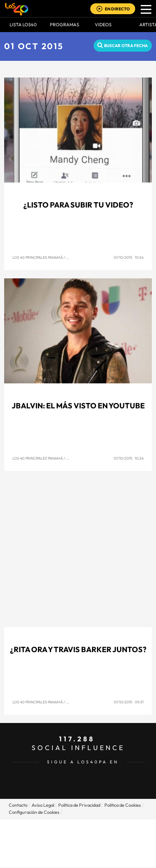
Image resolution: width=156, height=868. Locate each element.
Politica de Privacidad (79, 805)
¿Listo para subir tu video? (78, 205)
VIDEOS (103, 25)
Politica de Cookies (123, 805)
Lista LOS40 (23, 25)
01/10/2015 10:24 (129, 257)
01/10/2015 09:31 (129, 702)
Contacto (18, 805)
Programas (64, 25)
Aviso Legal (43, 805)
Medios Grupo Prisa (78, 858)
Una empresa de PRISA (78, 837)
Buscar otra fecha (126, 46)
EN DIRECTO (117, 9)
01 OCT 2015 (34, 46)
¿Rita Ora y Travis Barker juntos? (78, 649)
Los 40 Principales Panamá (38, 257)
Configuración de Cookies (34, 812)
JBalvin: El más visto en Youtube (78, 406)
